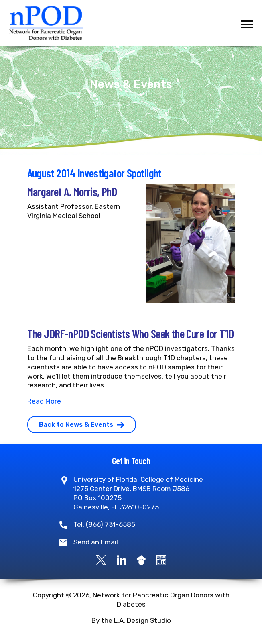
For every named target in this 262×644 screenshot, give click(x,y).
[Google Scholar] (141, 560)
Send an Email (96, 542)
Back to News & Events (82, 425)
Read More (44, 401)
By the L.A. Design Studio (131, 620)
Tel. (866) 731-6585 (104, 524)
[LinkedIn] (122, 560)
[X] (101, 560)
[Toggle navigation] (247, 24)
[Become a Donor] (161, 560)
